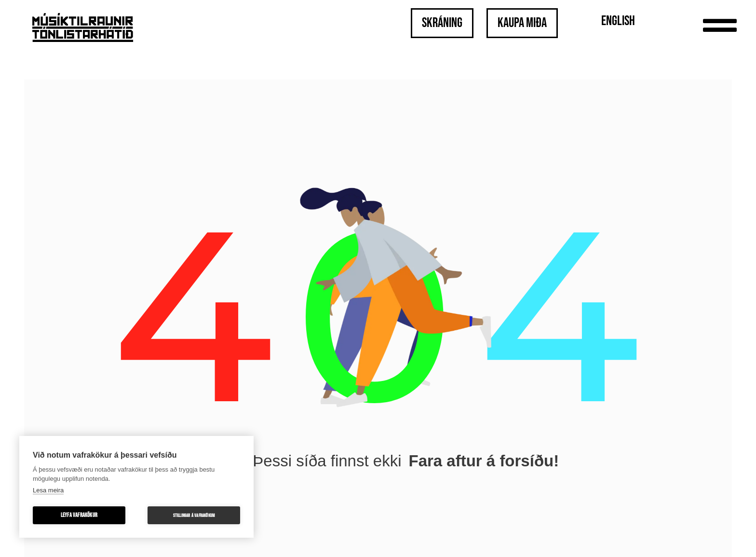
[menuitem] (618, 22)
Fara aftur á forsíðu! (484, 461)
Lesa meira (48, 490)
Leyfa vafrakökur (79, 515)
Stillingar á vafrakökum (194, 516)
